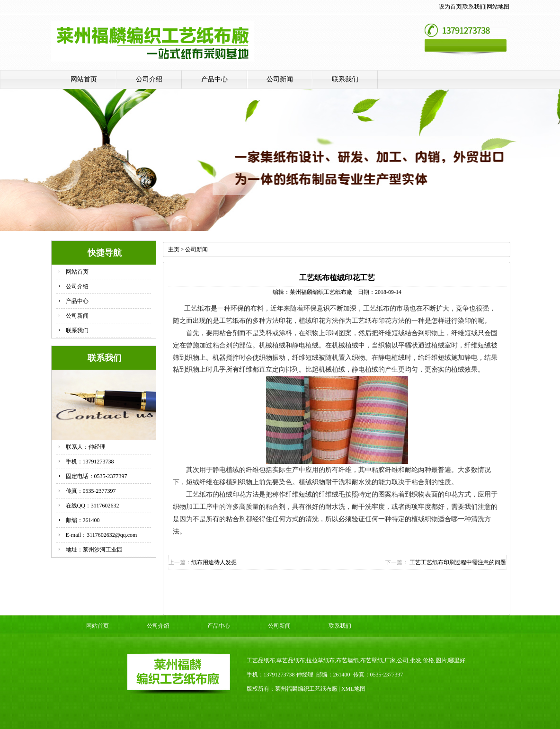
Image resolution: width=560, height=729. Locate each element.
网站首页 (84, 79)
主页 (174, 249)
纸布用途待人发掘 (214, 562)
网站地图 (498, 7)
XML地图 (353, 689)
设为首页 (450, 7)
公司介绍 (149, 79)
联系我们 (474, 7)
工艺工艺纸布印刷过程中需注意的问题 (457, 562)
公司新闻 (280, 79)
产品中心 (214, 79)
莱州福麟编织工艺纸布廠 (321, 292)
